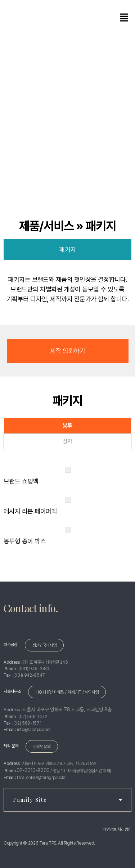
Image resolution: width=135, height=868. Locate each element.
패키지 (67, 250)
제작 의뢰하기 (67, 351)
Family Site (67, 800)
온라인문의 (42, 747)
